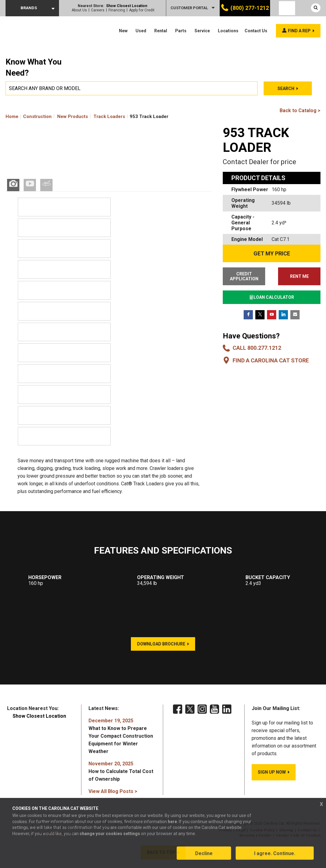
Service (202, 31)
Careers (98, 10)
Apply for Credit (142, 10)
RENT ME (300, 276)
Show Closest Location (127, 6)
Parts (181, 31)
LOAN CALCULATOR (272, 297)
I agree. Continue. (275, 854)
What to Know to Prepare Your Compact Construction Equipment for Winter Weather (121, 737)
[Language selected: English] (287, 8)
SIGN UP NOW (272, 773)
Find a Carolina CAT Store (271, 360)
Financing (117, 10)
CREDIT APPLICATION (244, 276)
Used (141, 31)
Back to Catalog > (300, 110)
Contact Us (256, 31)
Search (286, 89)
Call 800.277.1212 (257, 348)
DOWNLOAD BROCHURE (161, 645)
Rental (161, 31)
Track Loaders (109, 116)
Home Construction (29, 116)
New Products (73, 116)
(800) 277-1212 (250, 8)
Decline (204, 854)
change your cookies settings (110, 834)
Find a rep (299, 31)
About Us (79, 10)
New (123, 31)
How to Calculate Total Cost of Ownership (121, 772)
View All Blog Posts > (113, 792)
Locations (228, 31)
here (172, 822)
